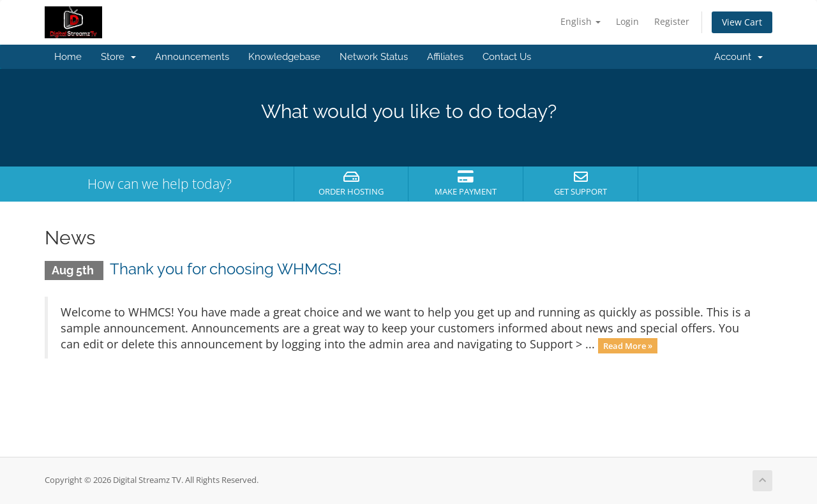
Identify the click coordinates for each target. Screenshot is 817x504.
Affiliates (445, 57)
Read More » (628, 345)
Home (68, 57)
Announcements (192, 57)
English (581, 21)
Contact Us (507, 57)
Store (118, 57)
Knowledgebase (284, 57)
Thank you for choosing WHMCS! (226, 269)
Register (672, 21)
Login (627, 21)
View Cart (742, 22)
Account (738, 57)
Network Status (374, 57)
